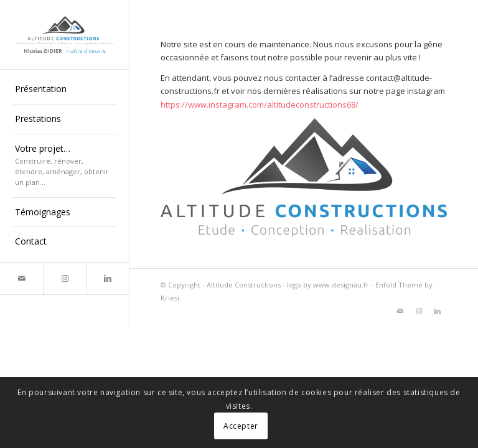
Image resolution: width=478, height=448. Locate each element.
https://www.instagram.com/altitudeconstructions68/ (260, 105)
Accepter (241, 426)
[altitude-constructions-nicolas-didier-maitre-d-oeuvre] (65, 35)
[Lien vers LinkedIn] (107, 278)
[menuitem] (65, 90)
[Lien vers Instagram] (64, 278)
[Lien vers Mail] (21, 278)
